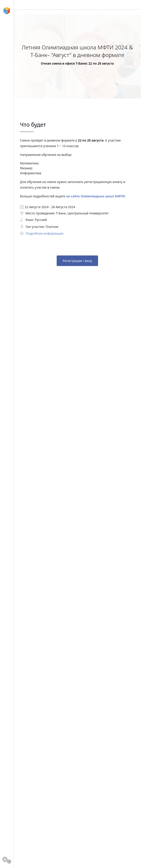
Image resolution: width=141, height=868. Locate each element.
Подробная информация (44, 233)
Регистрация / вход (77, 261)
